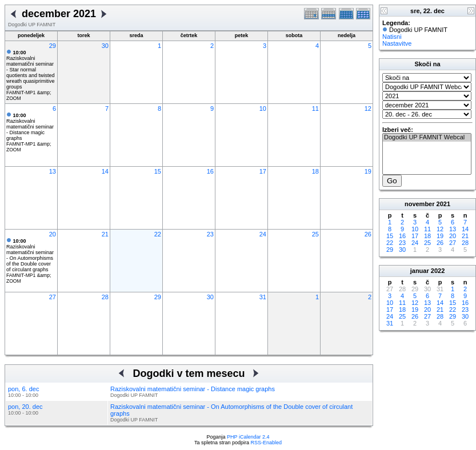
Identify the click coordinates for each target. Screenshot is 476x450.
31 (263, 297)
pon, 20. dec (25, 407)
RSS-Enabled (267, 443)
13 (53, 171)
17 (263, 171)
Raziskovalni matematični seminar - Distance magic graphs (30, 127)
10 (263, 109)
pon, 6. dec (23, 389)
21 (105, 234)
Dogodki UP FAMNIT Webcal (427, 138)
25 (315, 234)
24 (263, 234)
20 (53, 234)
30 (105, 46)
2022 (438, 271)
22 (158, 234)
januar (420, 271)
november (420, 204)
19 (368, 171)
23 (210, 234)
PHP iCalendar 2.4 (248, 437)
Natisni (392, 37)
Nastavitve (397, 43)
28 (105, 297)
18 (315, 171)
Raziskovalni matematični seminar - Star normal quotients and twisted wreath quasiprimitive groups (31, 70)
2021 (443, 204)
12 (368, 109)
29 (53, 46)
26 (368, 234)
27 (53, 297)
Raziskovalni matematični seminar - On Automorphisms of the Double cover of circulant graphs (30, 255)
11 (315, 109)
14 (105, 171)
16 (210, 171)
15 (158, 171)
